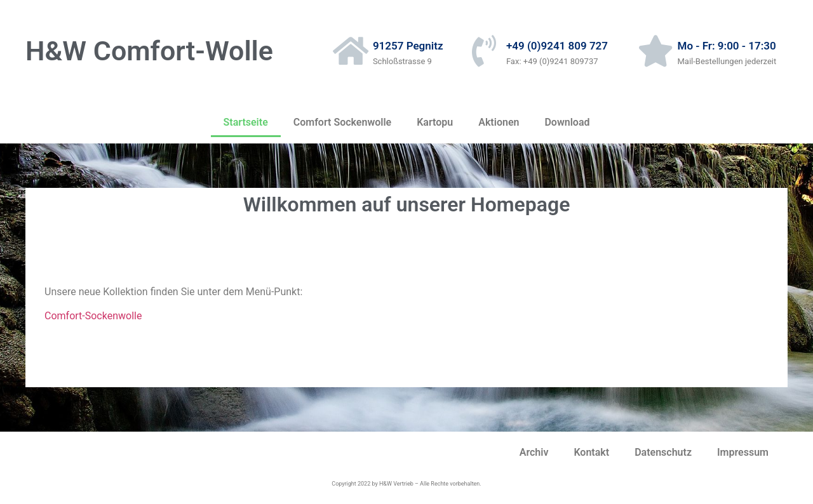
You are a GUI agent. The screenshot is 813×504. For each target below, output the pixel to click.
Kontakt (591, 452)
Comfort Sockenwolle (342, 122)
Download (567, 122)
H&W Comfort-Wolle (149, 51)
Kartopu (435, 122)
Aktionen (499, 122)
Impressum (743, 452)
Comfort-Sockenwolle (93, 316)
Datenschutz (663, 452)
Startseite (246, 122)
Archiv (534, 452)
